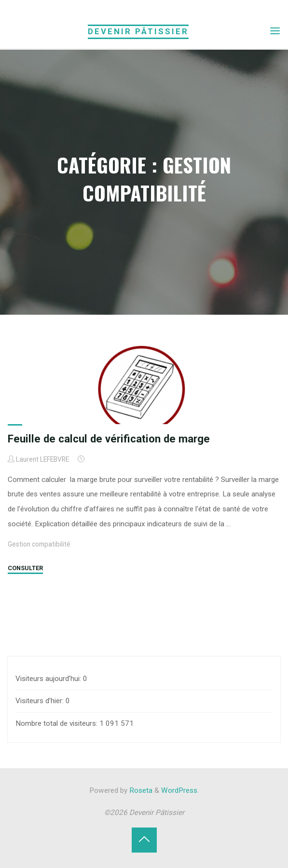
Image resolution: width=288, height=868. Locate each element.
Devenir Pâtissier (138, 31)
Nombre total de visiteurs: (57, 723)
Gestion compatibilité (39, 544)
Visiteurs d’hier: (41, 701)
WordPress (179, 790)
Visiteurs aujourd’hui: (49, 679)
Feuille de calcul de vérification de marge (109, 439)
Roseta (140, 790)
